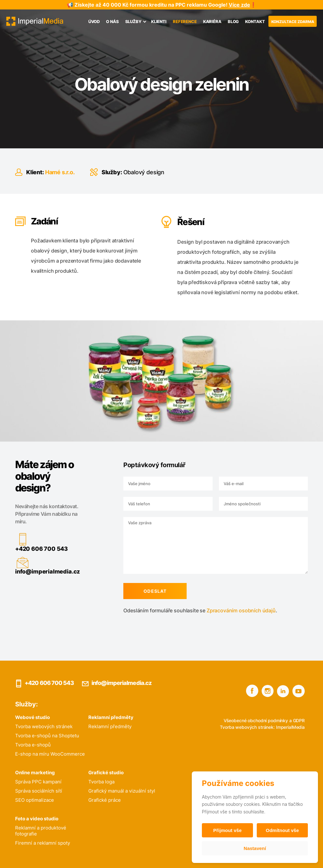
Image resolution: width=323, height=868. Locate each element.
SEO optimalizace (35, 800)
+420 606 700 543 (40, 549)
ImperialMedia (290, 727)
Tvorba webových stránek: (247, 727)
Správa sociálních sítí (39, 791)
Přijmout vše (227, 830)
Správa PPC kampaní (38, 782)
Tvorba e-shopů (33, 745)
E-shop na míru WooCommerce (50, 754)
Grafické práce (105, 800)
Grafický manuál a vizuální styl (122, 791)
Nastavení (255, 848)
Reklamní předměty (110, 726)
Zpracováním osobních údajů (239, 610)
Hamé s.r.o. (60, 172)
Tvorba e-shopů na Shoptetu (47, 736)
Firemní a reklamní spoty (43, 843)
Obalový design (144, 172)
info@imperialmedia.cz (46, 571)
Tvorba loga (101, 782)
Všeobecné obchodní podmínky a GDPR (264, 720)
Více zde (239, 5)
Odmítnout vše (282, 830)
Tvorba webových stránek (44, 726)
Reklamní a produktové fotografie (41, 831)
